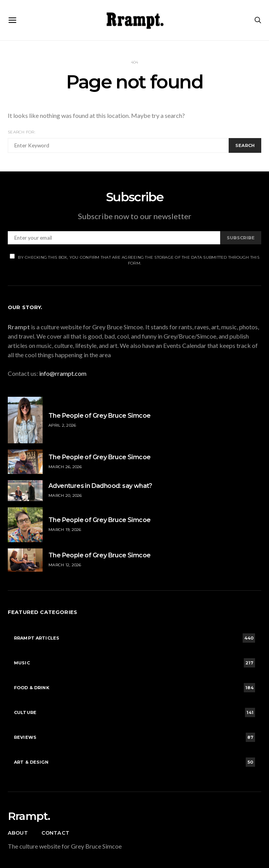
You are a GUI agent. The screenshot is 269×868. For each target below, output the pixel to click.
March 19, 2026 (65, 530)
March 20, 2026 (65, 495)
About (18, 833)
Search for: (22, 132)
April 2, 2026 (62, 425)
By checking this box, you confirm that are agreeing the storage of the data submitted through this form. (134, 260)
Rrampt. (29, 816)
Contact (55, 833)
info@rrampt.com (63, 373)
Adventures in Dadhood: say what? (100, 486)
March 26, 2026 (65, 467)
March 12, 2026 (65, 565)
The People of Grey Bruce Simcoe (99, 416)
